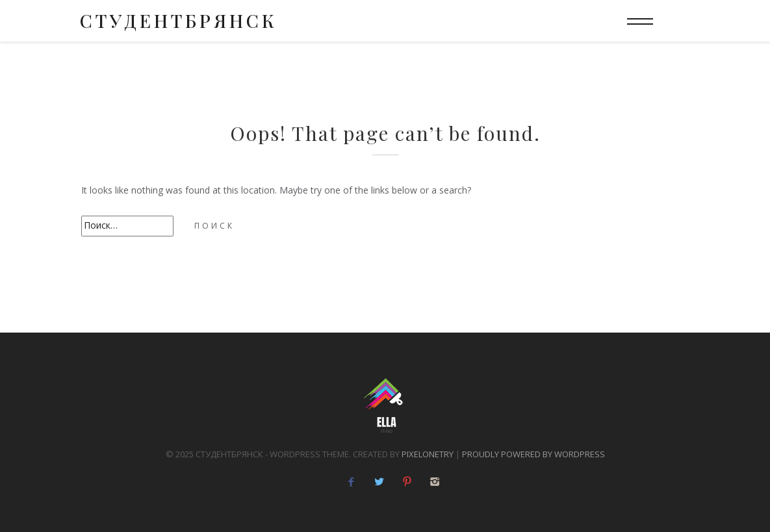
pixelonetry (428, 454)
